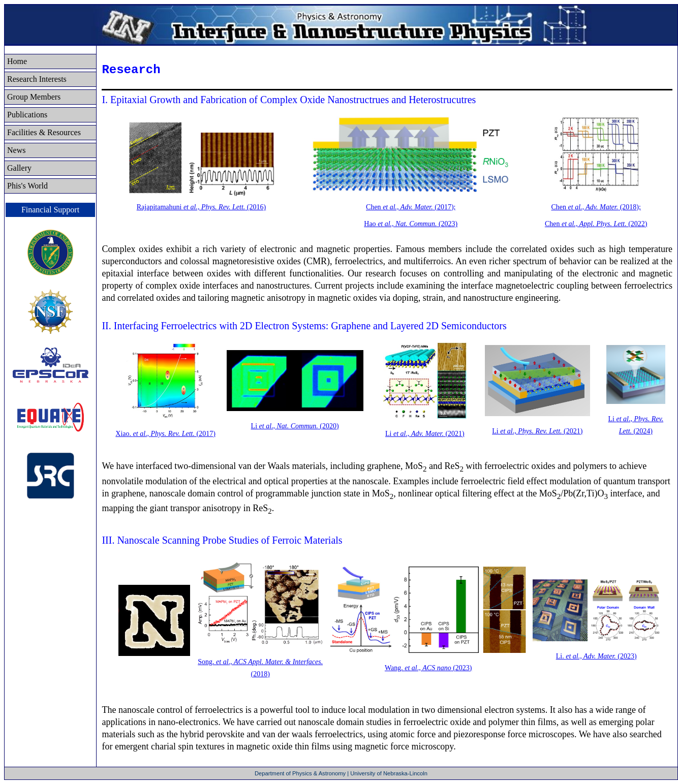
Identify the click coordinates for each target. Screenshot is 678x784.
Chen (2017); (411, 207)
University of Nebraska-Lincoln (389, 773)
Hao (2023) (411, 224)
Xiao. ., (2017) (165, 434)
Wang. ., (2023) (428, 668)
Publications (27, 115)
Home (17, 61)
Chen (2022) (596, 224)
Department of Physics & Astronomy (301, 773)
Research (37, 79)
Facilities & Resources (44, 132)
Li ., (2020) (295, 426)
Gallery (19, 168)
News (16, 150)
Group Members (34, 97)
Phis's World (27, 186)
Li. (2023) (596, 656)
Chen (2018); (596, 207)
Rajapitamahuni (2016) (201, 207)
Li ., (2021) (425, 434)
